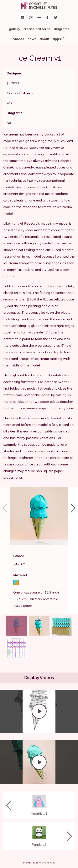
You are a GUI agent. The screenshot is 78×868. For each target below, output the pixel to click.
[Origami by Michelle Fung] (39, 6)
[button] (73, 551)
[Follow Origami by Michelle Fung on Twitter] (56, 17)
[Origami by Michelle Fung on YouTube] (22, 17)
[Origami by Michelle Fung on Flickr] (39, 17)
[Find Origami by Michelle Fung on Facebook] (47, 17)
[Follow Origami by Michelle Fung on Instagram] (31, 17)
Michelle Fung (47, 863)
